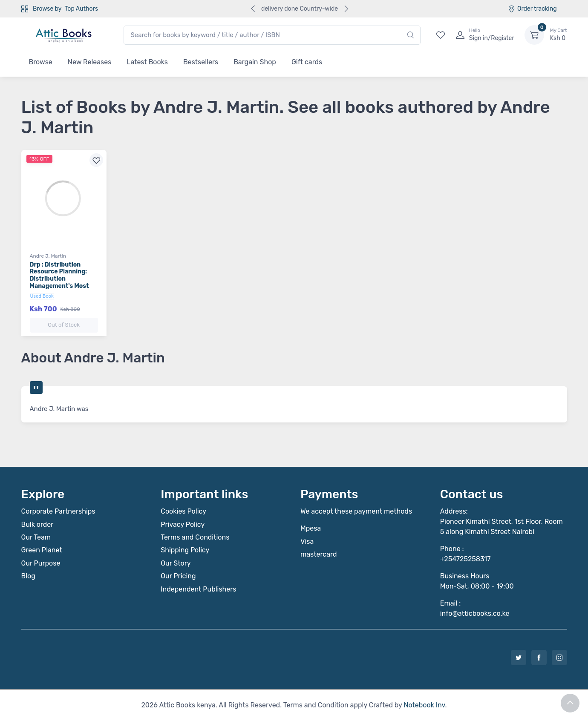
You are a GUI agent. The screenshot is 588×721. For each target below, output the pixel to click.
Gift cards (307, 62)
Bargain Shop (255, 62)
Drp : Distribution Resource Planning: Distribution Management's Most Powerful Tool (59, 279)
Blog (28, 576)
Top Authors (81, 9)
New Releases (90, 62)
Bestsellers (201, 62)
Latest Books (147, 62)
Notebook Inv (424, 705)
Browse (41, 62)
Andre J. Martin (48, 256)
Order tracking (532, 9)
